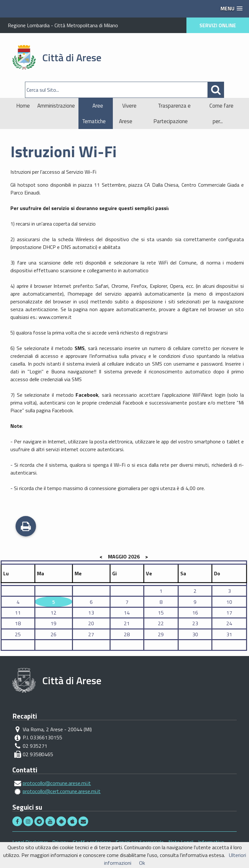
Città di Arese (72, 57)
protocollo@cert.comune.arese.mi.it (62, 791)
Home (23, 106)
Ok (142, 863)
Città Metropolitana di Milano (86, 25)
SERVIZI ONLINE (218, 25)
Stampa (26, 527)
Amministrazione (56, 106)
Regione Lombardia (29, 25)
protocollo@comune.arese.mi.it (57, 783)
